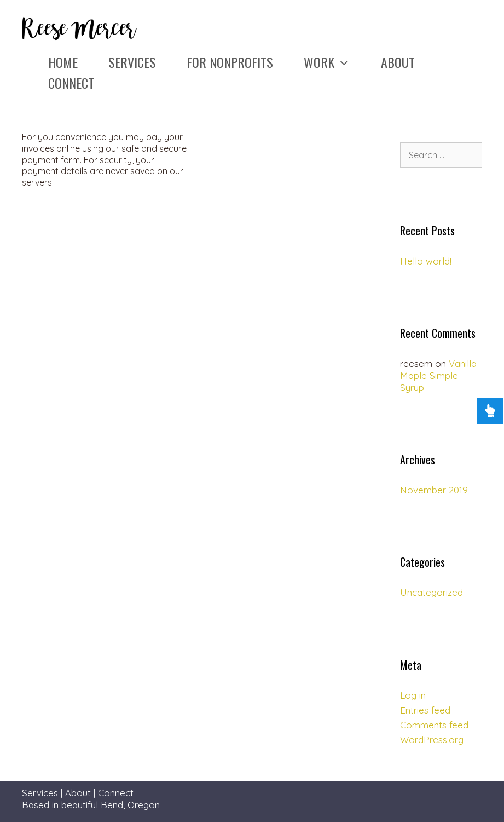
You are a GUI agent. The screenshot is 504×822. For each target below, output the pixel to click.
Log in (413, 695)
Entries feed (425, 710)
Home (63, 62)
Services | (44, 793)
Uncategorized (431, 592)
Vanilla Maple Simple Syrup (438, 375)
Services (132, 62)
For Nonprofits (230, 62)
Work (335, 62)
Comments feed (434, 725)
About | (82, 793)
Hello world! (426, 261)
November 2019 (434, 490)
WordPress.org (432, 740)
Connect (71, 83)
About (398, 62)
